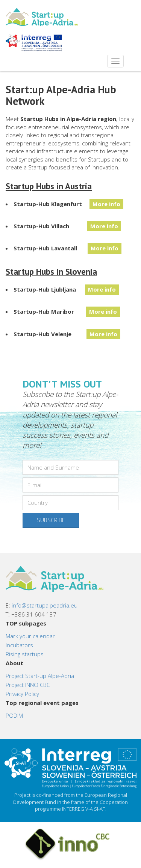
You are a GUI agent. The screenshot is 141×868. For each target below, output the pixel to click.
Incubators (19, 645)
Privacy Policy (22, 694)
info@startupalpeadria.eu (45, 605)
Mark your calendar (30, 636)
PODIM (14, 715)
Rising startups (25, 654)
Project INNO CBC (28, 685)
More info (106, 204)
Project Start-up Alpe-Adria (40, 676)
